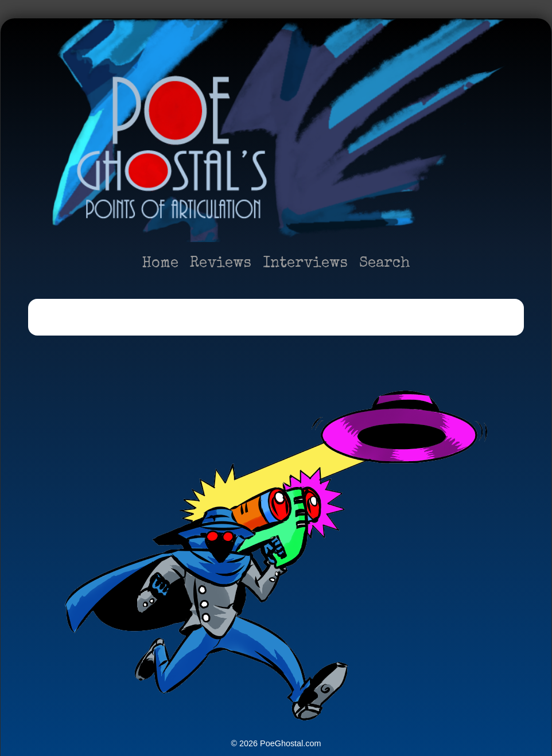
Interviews (305, 264)
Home (160, 264)
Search (385, 264)
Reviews (221, 264)
